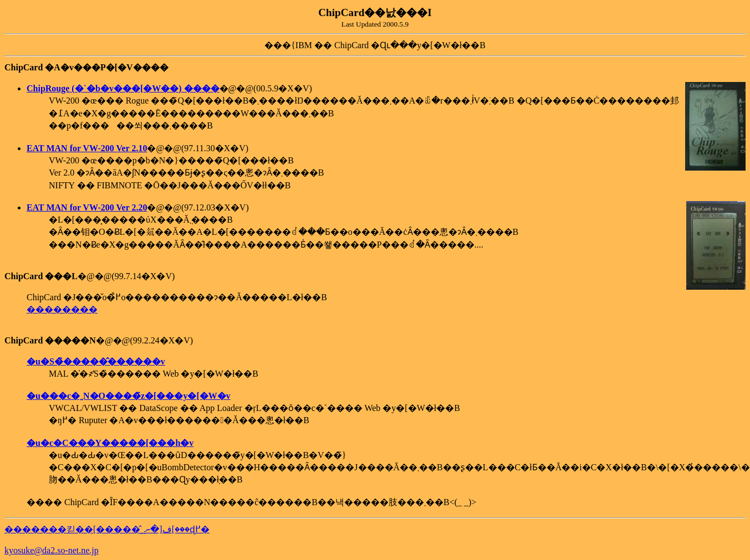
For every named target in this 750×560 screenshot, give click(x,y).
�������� (62, 309)
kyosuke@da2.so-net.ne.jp (52, 550)
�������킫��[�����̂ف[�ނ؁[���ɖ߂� (107, 529)
